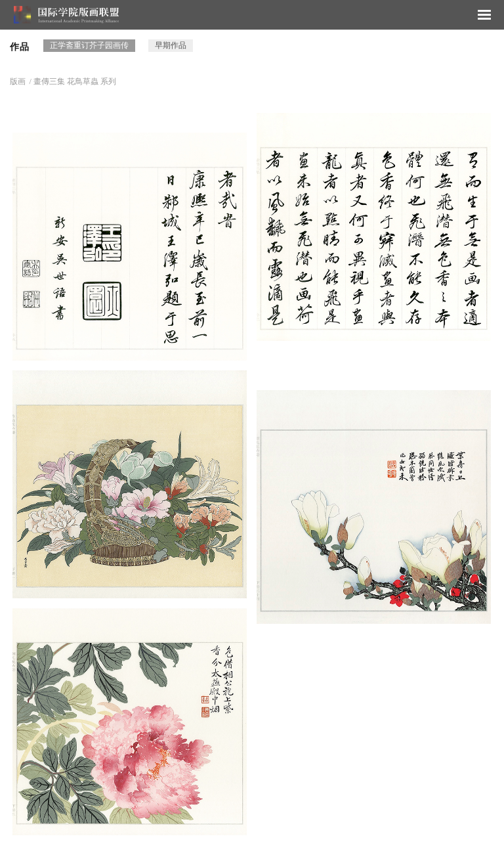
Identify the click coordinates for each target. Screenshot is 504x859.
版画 (18, 81)
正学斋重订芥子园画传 (89, 45)
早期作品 (171, 45)
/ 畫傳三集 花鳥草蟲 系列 (72, 81)
